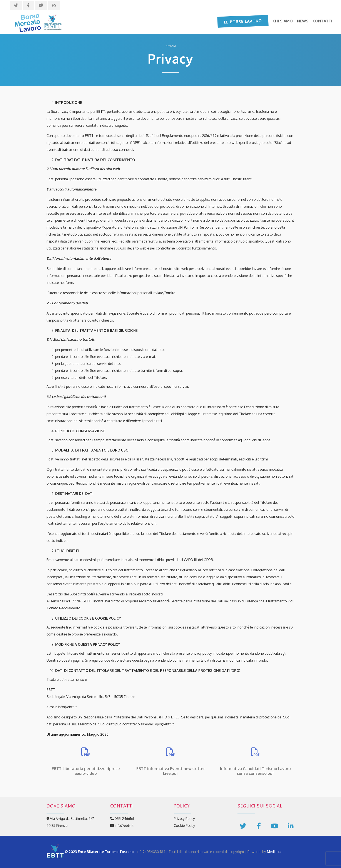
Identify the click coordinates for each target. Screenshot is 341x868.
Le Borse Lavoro (243, 21)
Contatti (323, 21)
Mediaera (274, 852)
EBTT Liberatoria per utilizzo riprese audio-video (86, 771)
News (303, 21)
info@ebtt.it (67, 707)
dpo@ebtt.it (164, 724)
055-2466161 (122, 819)
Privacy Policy (184, 819)
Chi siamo (283, 21)
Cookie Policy (184, 826)
